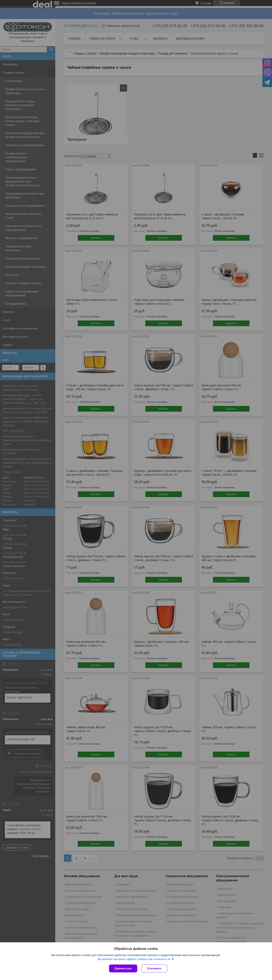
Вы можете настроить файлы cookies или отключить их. (135, 959)
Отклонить (154, 968)
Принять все (123, 968)
